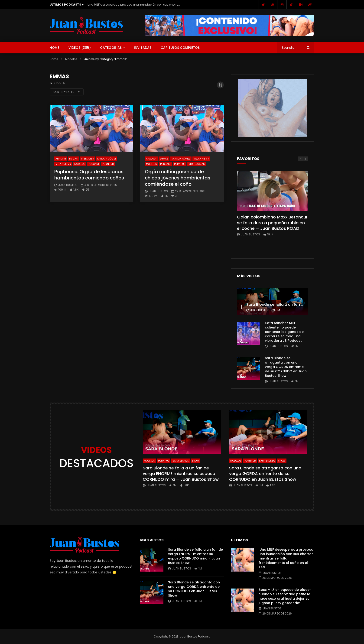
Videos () (80, 48)
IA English (88, 159)
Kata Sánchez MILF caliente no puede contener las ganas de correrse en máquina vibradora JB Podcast (284, 332)
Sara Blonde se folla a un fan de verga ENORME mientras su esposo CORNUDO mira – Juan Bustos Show (181, 474)
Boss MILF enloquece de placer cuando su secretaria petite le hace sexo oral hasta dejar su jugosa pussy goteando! (285, 596)
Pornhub (108, 164)
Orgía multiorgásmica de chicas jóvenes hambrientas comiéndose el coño (178, 178)
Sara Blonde (180, 461)
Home (54, 48)
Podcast (94, 164)
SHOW (195, 461)
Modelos (71, 59)
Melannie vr (63, 164)
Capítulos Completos (180, 48)
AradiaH (61, 159)
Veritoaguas (197, 164)
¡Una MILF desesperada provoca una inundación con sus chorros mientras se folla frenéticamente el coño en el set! (133, 5)
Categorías (111, 48)
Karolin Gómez (107, 159)
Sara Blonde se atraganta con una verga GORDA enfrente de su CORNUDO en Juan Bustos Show (286, 367)
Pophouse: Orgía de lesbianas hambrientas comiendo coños (89, 175)
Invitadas (143, 48)
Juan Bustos (68, 185)
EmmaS (73, 159)
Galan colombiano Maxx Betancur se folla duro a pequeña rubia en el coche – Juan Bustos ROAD (272, 223)
